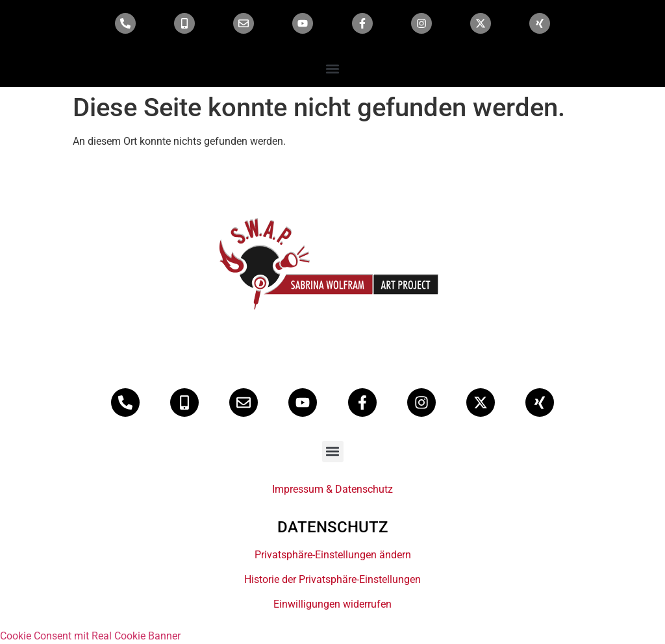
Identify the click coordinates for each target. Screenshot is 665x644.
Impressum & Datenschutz (332, 489)
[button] (333, 68)
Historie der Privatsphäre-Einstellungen (332, 579)
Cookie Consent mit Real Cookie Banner (90, 636)
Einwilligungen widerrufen (332, 604)
